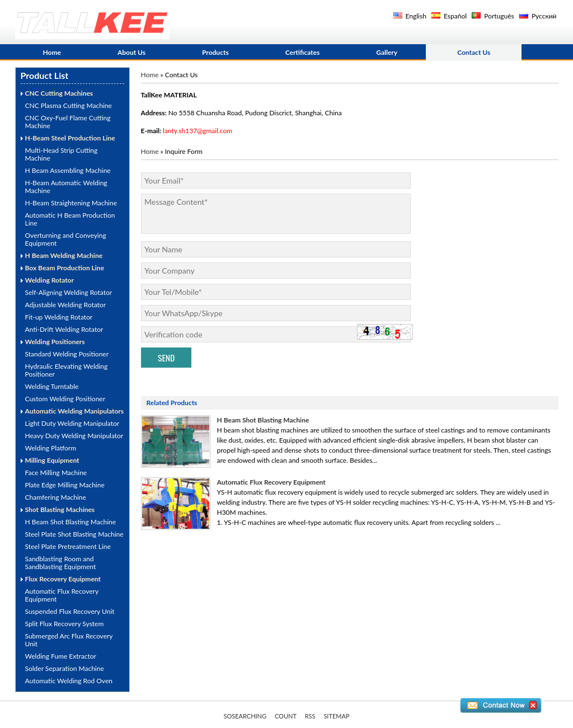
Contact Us (474, 52)
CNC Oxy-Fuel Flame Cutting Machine (68, 122)
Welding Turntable (52, 386)
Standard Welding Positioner (67, 354)
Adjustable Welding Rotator (66, 305)
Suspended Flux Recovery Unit (70, 611)
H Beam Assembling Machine (68, 170)
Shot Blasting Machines (60, 509)
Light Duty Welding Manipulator (72, 423)
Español (449, 16)
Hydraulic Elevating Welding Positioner (67, 370)
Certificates (303, 52)
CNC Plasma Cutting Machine (69, 105)
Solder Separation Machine (65, 668)
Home (52, 52)
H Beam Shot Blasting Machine (71, 522)
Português (493, 16)
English (410, 16)
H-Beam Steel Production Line (70, 138)
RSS (310, 716)
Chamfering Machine (56, 497)
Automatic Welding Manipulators (75, 411)
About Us (131, 52)
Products (215, 52)
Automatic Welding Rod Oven (69, 681)
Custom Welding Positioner (65, 399)
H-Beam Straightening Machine (71, 203)
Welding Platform (51, 448)
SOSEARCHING (245, 716)
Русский (538, 16)
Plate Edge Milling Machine (65, 485)
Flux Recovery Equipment (63, 579)
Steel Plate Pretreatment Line (68, 546)
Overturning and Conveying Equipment (66, 239)
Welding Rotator (50, 280)
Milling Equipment (52, 460)
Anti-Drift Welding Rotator (64, 329)
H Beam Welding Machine (64, 255)
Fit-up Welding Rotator (59, 317)
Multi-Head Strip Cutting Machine (62, 154)
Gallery (387, 52)
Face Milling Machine (56, 473)
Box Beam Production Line (65, 268)
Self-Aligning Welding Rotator (69, 292)
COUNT (286, 716)
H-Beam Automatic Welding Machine (66, 187)
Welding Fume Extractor (61, 656)
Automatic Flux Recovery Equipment (62, 595)
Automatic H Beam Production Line (70, 219)
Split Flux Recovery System (65, 624)
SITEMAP (336, 716)
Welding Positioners (55, 342)
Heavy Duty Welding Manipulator (74, 436)
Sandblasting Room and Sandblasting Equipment (61, 563)
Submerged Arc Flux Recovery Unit (69, 640)
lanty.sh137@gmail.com (198, 131)
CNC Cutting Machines (59, 93)
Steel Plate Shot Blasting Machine (74, 534)
